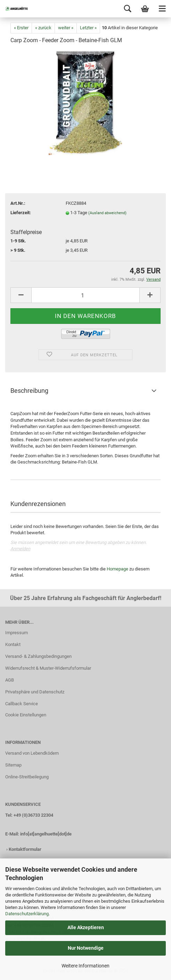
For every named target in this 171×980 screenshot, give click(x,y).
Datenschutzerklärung (27, 914)
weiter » (66, 28)
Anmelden (20, 549)
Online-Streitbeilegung (27, 777)
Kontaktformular (25, 849)
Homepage (117, 569)
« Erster (21, 28)
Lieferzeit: (21, 213)
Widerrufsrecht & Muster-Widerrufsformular (48, 668)
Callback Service (22, 704)
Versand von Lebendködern (32, 753)
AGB (10, 680)
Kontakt (13, 644)
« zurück (43, 28)
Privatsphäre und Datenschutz (35, 692)
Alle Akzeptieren (86, 927)
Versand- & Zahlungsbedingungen (38, 656)
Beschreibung (29, 391)
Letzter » (88, 28)
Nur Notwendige (86, 948)
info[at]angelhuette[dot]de (46, 834)
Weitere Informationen (85, 966)
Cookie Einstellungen (26, 715)
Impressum (17, 633)
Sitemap (13, 765)
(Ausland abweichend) (107, 213)
